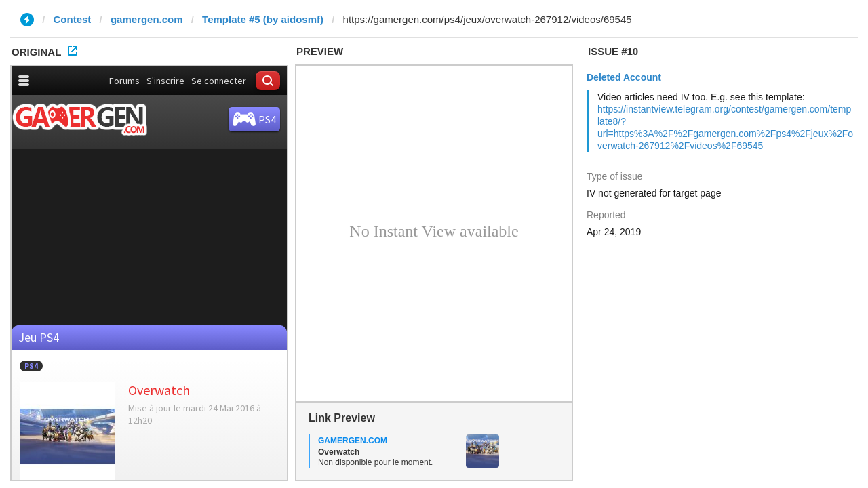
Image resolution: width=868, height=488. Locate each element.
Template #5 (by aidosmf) (263, 19)
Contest (73, 19)
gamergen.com (147, 19)
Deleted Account (624, 77)
